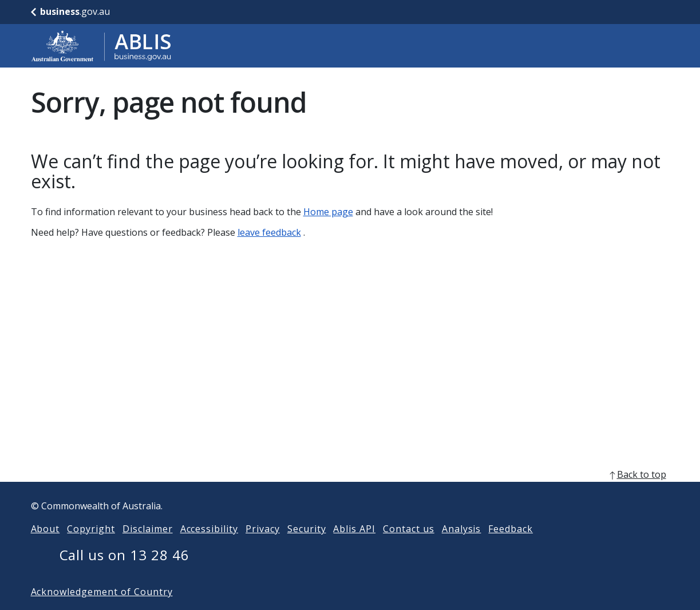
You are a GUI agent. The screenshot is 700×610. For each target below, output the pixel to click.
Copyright (91, 547)
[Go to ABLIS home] (101, 46)
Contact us (409, 547)
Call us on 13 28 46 (124, 573)
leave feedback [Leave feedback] (269, 232)
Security (307, 547)
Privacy (263, 547)
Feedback (511, 547)
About (46, 547)
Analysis (462, 547)
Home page (328, 212)
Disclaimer (148, 547)
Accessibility (209, 547)
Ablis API (354, 547)
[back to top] (350, 493)
